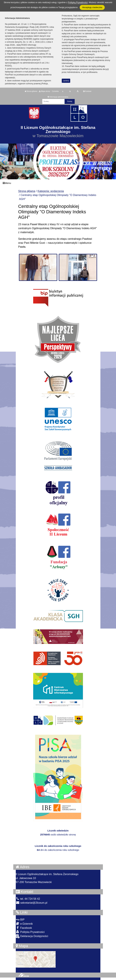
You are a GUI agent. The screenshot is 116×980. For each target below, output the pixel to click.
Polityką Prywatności (78, 2)
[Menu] (58, 183)
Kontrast (87, 91)
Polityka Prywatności (30, 932)
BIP (20, 920)
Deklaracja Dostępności (32, 936)
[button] (112, 161)
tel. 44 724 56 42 (28, 899)
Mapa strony (44, 91)
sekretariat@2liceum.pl (32, 903)
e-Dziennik (24, 924)
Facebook (24, 928)
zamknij (66, 81)
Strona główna (31, 91)
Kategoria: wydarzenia (51, 191)
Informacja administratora (58, 97)
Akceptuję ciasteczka (92, 7)
